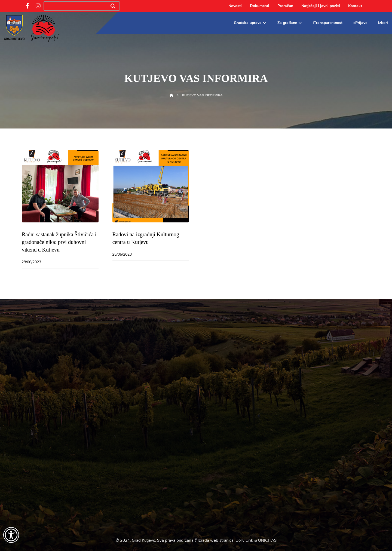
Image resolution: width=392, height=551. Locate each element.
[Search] (113, 6)
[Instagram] (38, 6)
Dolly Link (244, 540)
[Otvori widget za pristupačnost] (11, 535)
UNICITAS (267, 540)
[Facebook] (27, 6)
